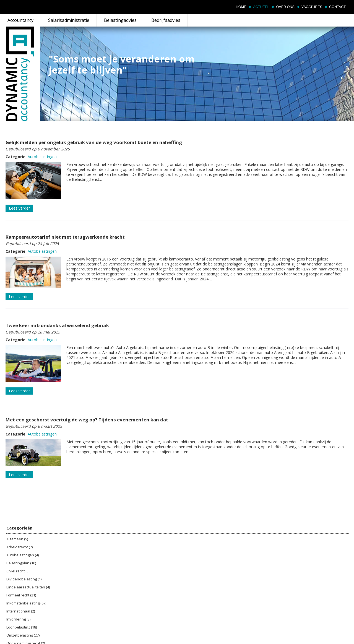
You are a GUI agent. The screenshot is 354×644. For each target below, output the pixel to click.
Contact (337, 7)
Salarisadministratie (69, 20)
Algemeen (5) (17, 539)
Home (241, 7)
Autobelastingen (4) (23, 555)
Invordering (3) (18, 619)
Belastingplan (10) (21, 563)
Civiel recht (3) (18, 571)
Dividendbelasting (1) (24, 579)
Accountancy (20, 20)
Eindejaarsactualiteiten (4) (28, 587)
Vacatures (312, 7)
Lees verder (19, 208)
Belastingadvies (120, 20)
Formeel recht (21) (21, 595)
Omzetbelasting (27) (23, 635)
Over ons (285, 7)
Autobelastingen (42, 157)
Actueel (261, 7)
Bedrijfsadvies (166, 20)
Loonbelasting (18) (22, 627)
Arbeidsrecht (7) (19, 547)
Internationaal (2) (21, 611)
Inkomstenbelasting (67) (26, 603)
